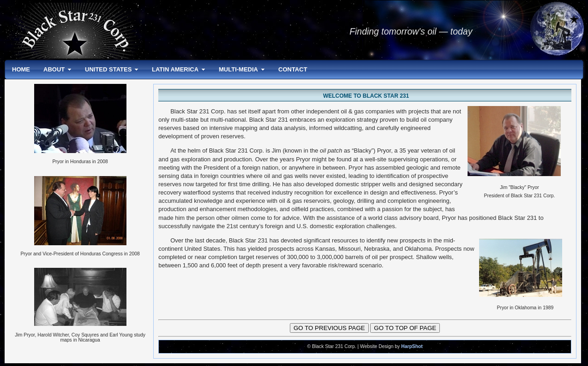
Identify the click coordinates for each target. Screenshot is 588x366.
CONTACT (293, 69)
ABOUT (54, 69)
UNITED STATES (108, 69)
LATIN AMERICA (175, 69)
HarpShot (412, 346)
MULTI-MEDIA (238, 69)
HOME (21, 69)
